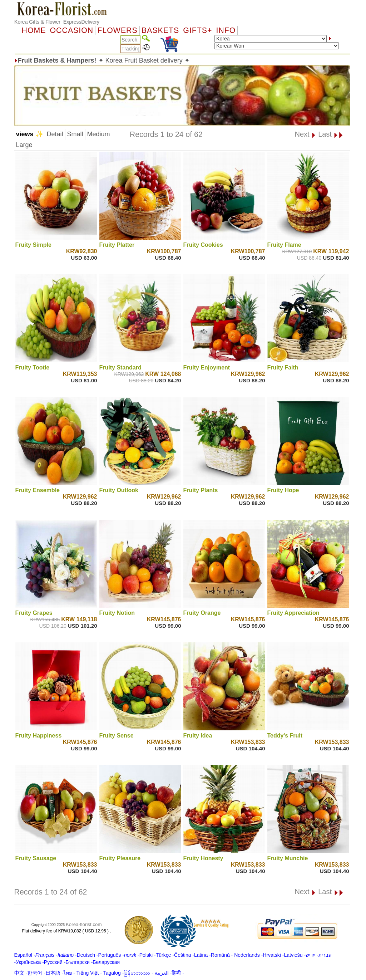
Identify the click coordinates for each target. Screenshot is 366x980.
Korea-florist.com (84, 924)
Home (34, 30)
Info (226, 30)
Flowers (117, 30)
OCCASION (72, 30)
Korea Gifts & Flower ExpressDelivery (57, 22)
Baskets (160, 30)
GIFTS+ (197, 30)
